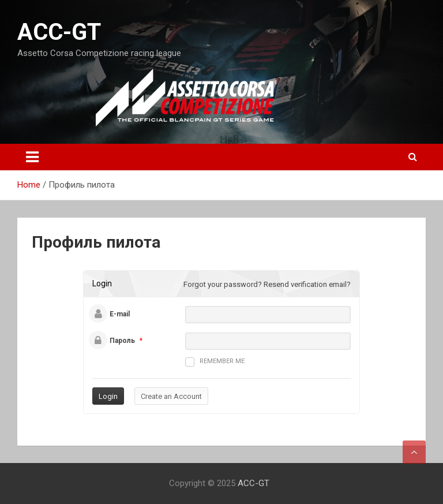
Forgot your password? (223, 284)
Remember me (215, 362)
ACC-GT (59, 32)
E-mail (120, 314)
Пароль (122, 341)
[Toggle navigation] (32, 157)
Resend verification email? (307, 284)
